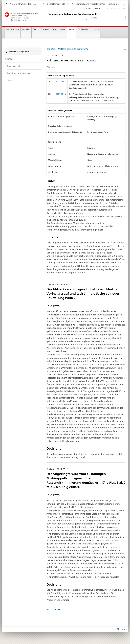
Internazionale (59, 29)
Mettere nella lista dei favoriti (73, 49)
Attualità (26, 29)
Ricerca (8, 59)
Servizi (72, 29)
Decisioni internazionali (19, 73)
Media (97, 8)
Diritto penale (14, 66)
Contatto (88, 8)
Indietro (51, 49)
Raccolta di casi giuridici (19, 52)
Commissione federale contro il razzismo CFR (97, 4)
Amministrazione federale (21, 4)
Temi (35, 29)
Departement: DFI (54, 4)
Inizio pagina (54, 609)
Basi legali (45, 29)
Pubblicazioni (84, 29)
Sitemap (121, 629)
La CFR (96, 29)
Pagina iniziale (13, 29)
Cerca (10, 80)
